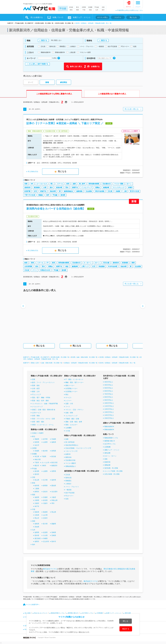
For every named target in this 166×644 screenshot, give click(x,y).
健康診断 (106, 188)
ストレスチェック (119, 188)
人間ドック (85, 266)
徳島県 (37, 524)
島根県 (45, 512)
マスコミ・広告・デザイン (74, 410)
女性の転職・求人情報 (112, 474)
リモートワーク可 (71, 451)
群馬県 (54, 451)
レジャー (68, 401)
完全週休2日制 (70, 460)
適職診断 (107, 465)
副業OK (68, 454)
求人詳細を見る (33, 172)
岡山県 (54, 512)
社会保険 (89, 191)
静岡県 (45, 486)
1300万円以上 (109, 412)
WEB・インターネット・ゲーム (43, 425)
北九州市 (46, 541)
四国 (90, 10)
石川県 (45, 480)
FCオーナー (69, 496)
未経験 (118, 191)
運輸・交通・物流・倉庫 (74, 422)
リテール (60, 184)
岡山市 (37, 518)
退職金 (97, 188)
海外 (103, 10)
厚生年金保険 (100, 191)
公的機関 (68, 428)
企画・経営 (36, 388)
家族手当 (43, 191)
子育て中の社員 (30, 195)
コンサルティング (71, 416)
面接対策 (107, 462)
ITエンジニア (37, 395)
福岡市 (37, 541)
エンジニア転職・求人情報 (113, 471)
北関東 (84, 7)
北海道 (71, 7)
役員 (67, 499)
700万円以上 (109, 394)
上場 (125, 191)
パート (35, 270)
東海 (71, 10)
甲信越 (63, 9)
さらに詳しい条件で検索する (38, 64)
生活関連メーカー (71, 392)
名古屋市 (54, 492)
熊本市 (54, 541)
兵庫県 (37, 500)
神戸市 (37, 506)
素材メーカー (70, 385)
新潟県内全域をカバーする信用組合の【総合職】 (56, 209)
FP (48, 263)
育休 (67, 188)
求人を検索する (37, 17)
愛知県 (54, 486)
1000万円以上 (109, 403)
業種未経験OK (109, 430)
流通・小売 (69, 404)
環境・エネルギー (71, 425)
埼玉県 (37, 456)
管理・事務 (36, 416)
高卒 (48, 195)
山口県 (45, 515)
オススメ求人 (102, 17)
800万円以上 (109, 397)
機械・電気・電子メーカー (74, 382)
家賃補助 (37, 188)
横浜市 (37, 466)
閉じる (126, 621)
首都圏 (90, 7)
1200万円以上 (109, 409)
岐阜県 (37, 486)
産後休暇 (59, 188)
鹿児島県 (38, 538)
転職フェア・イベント (82, 17)
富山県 (37, 480)
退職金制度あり (71, 466)
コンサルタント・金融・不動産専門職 (45, 404)
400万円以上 (109, 385)
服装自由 (68, 457)
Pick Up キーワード (41, 613)
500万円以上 (109, 388)
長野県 (54, 471)
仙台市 (37, 445)
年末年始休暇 (113, 266)
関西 (77, 10)
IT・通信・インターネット (74, 379)
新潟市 (37, 474)
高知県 (37, 527)
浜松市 (45, 492)
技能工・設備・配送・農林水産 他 (44, 410)
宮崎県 (54, 535)
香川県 (45, 524)
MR (32, 184)
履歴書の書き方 (110, 441)
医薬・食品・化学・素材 (40, 401)
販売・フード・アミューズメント (43, 382)
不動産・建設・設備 (72, 419)
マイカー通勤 (119, 184)
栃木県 (45, 451)
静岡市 (37, 492)
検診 (67, 266)
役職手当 (75, 188)
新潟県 (63, 195)
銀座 (26, 263)
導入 (52, 184)
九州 (97, 10)
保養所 (130, 188)
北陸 (103, 7)
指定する (44, 40)
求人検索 (28, 613)
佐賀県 (45, 532)
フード (68, 407)
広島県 (37, 515)
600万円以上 (109, 391)
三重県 (37, 489)
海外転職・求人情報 (111, 468)
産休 (51, 188)
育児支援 (106, 263)
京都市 (37, 503)
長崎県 (54, 532)
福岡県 (37, 532)
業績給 (41, 195)
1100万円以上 (109, 406)
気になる (133, 17)
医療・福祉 (36, 385)
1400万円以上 (109, 415)
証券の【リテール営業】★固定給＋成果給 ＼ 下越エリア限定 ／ (65, 123)
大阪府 (54, 497)
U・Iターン (88, 263)
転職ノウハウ (58, 17)
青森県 (37, 439)
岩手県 (45, 439)
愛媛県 (54, 524)
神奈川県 (38, 460)
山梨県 (45, 471)
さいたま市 (45, 463)
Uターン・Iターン (110, 456)
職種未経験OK (109, 427)
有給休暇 (53, 191)
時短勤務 (102, 266)
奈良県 (45, 500)
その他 (68, 431)
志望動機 (107, 447)
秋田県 (37, 442)
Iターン (129, 184)
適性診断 (107, 453)
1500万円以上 (109, 418)
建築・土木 (36, 392)
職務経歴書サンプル (111, 438)
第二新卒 (82, 184)
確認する (126, 629)
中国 (84, 10)
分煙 (45, 188)
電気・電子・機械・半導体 (41, 398)
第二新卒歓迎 (70, 442)
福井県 (54, 480)
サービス (68, 398)
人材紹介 (68, 484)
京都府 (45, 497)
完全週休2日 (107, 184)
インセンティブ (87, 188)
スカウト (118, 17)
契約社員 (68, 478)
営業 (26, 184)
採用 (68, 184)
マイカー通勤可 (71, 463)
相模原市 (54, 466)
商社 (67, 395)
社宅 (35, 191)
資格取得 (27, 188)
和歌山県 (54, 500)
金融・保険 (69, 413)
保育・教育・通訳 (38, 422)
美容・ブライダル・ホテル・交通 (43, 419)
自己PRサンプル (110, 444)
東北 (77, 7)
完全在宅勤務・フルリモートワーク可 (78, 448)
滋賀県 (37, 497)
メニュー (138, 7)
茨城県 (37, 451)
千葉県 (44, 456)
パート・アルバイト (72, 487)
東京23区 (54, 463)
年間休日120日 (45, 270)
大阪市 (45, 503)
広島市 (45, 518)
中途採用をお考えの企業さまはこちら (130, 10)
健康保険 (79, 191)
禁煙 (133, 263)
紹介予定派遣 (70, 493)
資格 (106, 459)
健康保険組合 (68, 191)
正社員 (110, 191)
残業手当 (59, 266)
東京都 (54, 456)
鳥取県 (37, 512)
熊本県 (37, 535)
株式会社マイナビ (50, 569)
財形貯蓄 (27, 191)
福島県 (54, 442)
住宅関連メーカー (71, 388)
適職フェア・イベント (112, 450)
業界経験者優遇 (94, 184)
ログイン (129, 7)
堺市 (53, 503)
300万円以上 (109, 382)
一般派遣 (68, 490)
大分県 (45, 535)
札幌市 (41, 433)
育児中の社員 (134, 191)
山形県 (45, 442)
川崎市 (44, 466)
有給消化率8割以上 (72, 445)
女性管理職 (28, 266)
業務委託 (68, 481)
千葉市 (37, 463)
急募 (74, 184)
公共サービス (37, 413)
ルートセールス (42, 184)
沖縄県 (45, 538)
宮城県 (54, 439)
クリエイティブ (37, 407)
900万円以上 (109, 400)
